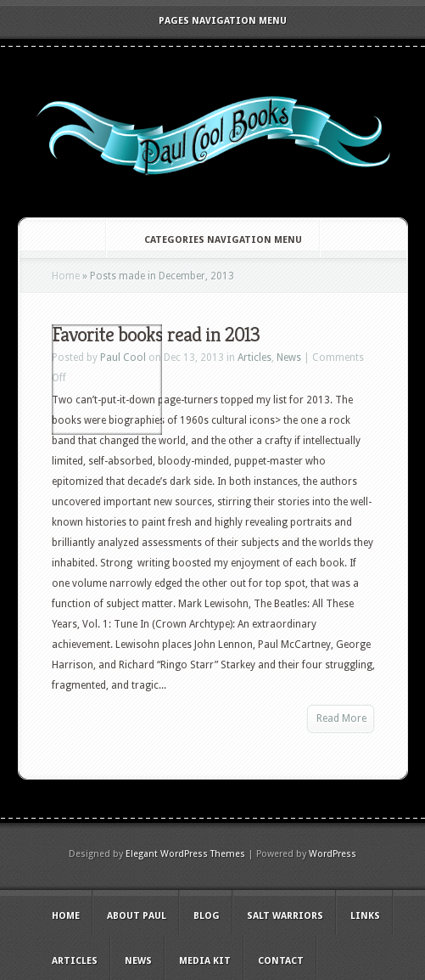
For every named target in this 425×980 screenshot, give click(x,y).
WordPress (333, 854)
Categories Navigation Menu (212, 240)
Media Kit (205, 961)
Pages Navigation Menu (211, 21)
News (289, 358)
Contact (281, 961)
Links (365, 916)
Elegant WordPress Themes (185, 854)
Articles (254, 358)
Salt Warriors (285, 916)
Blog (207, 916)
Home (66, 276)
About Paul (137, 916)
